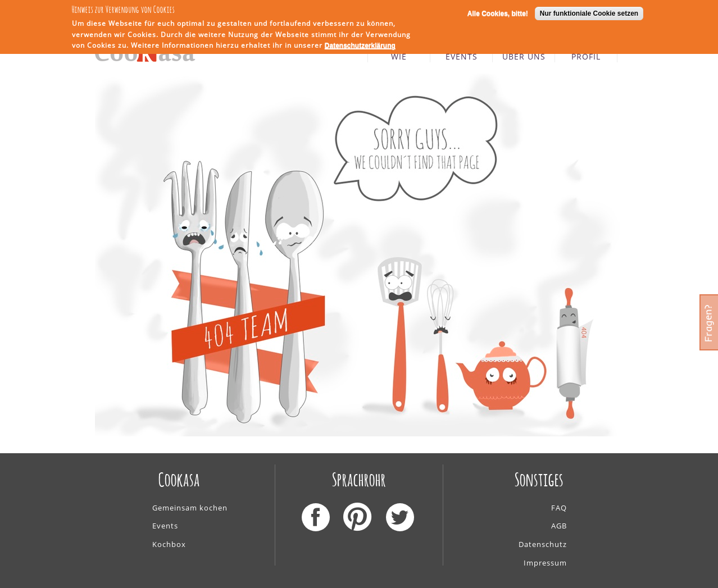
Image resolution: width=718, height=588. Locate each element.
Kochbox (169, 544)
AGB (559, 526)
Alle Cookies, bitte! (498, 12)
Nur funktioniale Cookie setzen (589, 12)
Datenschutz (543, 544)
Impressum (545, 563)
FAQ (559, 508)
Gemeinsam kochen (190, 508)
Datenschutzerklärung (360, 44)
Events (165, 526)
